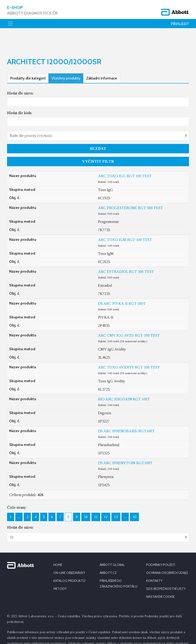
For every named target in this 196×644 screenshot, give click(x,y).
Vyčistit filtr (98, 143)
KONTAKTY (154, 562)
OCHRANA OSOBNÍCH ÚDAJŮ (167, 554)
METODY (60, 570)
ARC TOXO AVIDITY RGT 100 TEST (129, 349)
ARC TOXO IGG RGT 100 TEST (125, 158)
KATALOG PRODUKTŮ (69, 562)
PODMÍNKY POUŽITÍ (161, 546)
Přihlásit (180, 24)
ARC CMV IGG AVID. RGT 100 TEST (129, 317)
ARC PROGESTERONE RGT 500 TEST (130, 190)
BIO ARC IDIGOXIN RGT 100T (124, 381)
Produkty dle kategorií (28, 60)
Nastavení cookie (160, 578)
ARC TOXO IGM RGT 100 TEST (125, 221)
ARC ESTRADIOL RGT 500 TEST (126, 253)
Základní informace (102, 60)
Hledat (98, 130)
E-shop (32, 10)
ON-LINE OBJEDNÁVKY (69, 554)
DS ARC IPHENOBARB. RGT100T (126, 413)
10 (86, 499)
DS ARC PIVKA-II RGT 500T (122, 285)
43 (134, 499)
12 (106, 499)
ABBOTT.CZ (108, 554)
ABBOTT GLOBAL (112, 546)
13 (116, 499)
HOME (58, 546)
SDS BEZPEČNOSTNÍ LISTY (166, 570)
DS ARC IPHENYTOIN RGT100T (125, 445)
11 (96, 499)
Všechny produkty (66, 60)
